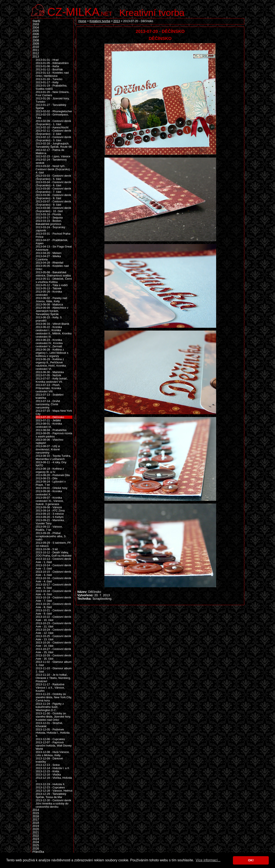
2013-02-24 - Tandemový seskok (51, 161)
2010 (36, 47)
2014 (36, 810)
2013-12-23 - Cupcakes (50, 787)
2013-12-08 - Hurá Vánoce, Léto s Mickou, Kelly (53, 754)
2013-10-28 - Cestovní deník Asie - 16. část (53, 657)
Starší (36, 21)
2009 (36, 44)
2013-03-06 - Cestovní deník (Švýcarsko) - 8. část (53, 197)
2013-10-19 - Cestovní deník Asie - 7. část (53, 599)
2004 (36, 28)
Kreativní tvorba (152, 13)
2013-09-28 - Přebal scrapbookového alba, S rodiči (51, 536)
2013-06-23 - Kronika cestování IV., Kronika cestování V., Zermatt (49, 343)
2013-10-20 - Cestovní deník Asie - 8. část (53, 605)
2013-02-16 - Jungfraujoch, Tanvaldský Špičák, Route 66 (54, 145)
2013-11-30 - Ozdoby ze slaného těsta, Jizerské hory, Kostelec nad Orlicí (53, 717)
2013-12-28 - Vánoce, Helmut (54, 791)
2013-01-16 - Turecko (49, 79)
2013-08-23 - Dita (47, 478)
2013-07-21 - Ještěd (48, 420)
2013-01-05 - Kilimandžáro (52, 63)
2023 (36, 839)
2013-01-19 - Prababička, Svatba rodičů (51, 87)
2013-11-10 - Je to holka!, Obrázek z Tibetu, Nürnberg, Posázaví (53, 678)
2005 (36, 31)
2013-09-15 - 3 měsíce (50, 514)
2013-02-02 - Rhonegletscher (54, 111)
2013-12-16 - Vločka (48, 775)
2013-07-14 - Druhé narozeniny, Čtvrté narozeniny (48, 404)
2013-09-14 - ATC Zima (50, 511)
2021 (36, 832)
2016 (36, 816)
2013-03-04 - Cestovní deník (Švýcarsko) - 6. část (53, 184)
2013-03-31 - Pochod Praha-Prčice (53, 235)
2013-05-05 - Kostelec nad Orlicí (52, 267)
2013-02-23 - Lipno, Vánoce (53, 156)
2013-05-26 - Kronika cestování (49, 293)
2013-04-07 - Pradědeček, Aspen (52, 242)
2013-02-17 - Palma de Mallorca (50, 152)
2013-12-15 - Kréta (47, 771)
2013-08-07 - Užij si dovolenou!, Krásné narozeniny (48, 449)
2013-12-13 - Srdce (48, 765)
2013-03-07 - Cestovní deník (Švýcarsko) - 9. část (53, 203)
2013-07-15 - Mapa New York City (54, 412)
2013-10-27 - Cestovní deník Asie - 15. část (53, 651)
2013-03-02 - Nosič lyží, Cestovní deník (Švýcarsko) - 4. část (54, 169)
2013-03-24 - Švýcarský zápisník (50, 229)
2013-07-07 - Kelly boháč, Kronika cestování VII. (52, 380)
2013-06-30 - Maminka (50, 372)
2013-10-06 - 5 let (47, 549)
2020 (36, 829)
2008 (36, 40)
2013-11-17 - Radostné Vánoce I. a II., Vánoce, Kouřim (50, 688)
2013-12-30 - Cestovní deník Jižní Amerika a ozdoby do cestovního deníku (53, 804)
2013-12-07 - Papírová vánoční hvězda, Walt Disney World (54, 746)
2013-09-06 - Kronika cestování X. (49, 493)
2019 (36, 826)
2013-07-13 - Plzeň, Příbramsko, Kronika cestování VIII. (48, 388)
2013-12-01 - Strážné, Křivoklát (49, 725)
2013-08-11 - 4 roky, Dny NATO (51, 464)
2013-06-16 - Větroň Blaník (52, 324)
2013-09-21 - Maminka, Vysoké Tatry (50, 522)
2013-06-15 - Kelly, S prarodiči (49, 319)
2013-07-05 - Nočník (48, 375)
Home (82, 21)
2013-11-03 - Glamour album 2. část (54, 670)
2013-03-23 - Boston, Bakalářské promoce (49, 222)
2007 (36, 37)
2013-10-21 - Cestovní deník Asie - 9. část (53, 612)
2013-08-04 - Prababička (51, 430)
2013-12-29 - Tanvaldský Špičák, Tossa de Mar (51, 795)
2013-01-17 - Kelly (47, 82)
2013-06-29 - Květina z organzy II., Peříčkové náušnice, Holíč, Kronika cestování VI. (51, 364)
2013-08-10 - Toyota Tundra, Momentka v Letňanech (53, 457)
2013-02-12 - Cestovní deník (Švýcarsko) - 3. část (53, 139)
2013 (117, 21)
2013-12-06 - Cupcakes (50, 739)
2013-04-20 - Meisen (49, 253)
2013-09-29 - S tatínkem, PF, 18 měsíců (53, 544)
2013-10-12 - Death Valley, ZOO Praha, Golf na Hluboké (54, 554)
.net (80, 11)
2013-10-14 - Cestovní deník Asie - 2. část (53, 567)
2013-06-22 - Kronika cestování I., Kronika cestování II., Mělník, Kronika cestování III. (54, 332)
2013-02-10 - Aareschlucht (52, 127)
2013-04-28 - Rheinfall (50, 263)
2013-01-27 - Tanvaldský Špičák (51, 106)
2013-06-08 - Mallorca (49, 304)
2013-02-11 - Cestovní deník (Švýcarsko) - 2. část (53, 132)
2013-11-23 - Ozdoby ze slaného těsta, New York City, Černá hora (54, 697)
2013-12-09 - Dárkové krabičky (49, 760)
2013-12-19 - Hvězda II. (50, 784)
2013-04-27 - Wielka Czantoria (48, 258)
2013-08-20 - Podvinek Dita (53, 475)
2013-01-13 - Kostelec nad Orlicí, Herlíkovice (52, 74)
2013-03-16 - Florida (48, 214)
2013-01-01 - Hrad (47, 60)
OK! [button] (251, 860)
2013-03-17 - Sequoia (49, 218)
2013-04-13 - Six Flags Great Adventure (54, 248)
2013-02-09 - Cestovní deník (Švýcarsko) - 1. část (53, 123)
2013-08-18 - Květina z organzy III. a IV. (50, 470)
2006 (36, 34)
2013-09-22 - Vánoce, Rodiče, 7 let (49, 528)
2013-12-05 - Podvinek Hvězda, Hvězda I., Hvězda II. (53, 733)
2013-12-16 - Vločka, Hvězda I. (54, 779)
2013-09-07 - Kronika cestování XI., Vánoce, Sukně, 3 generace (50, 501)
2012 (36, 53)
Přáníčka (38, 852)
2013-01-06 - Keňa (47, 66)
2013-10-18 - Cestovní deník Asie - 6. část (53, 593)
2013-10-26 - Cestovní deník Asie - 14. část (53, 644)
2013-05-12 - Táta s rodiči (52, 285)
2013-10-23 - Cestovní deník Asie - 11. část (53, 625)
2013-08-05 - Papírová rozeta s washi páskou (54, 435)
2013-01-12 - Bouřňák (49, 69)
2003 (36, 24)
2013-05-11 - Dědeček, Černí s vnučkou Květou (54, 280)
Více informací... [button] (208, 860)
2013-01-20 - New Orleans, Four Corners (53, 94)
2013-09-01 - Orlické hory (52, 488)
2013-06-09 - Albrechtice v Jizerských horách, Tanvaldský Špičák (52, 311)
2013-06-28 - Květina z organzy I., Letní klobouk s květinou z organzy (52, 353)
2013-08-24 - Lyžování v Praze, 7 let (51, 483)
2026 (36, 849)
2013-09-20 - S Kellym (50, 517)
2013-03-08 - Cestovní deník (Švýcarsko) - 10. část (53, 209)
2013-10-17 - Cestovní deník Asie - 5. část (53, 586)
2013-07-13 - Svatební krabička (50, 396)
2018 (36, 823)
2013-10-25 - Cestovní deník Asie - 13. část (53, 638)
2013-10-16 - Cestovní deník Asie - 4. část (53, 580)
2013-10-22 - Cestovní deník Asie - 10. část (53, 618)
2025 (36, 845)
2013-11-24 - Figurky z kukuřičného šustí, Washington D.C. (50, 707)
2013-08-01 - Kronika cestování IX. (49, 425)
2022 (36, 836)
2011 (36, 50)
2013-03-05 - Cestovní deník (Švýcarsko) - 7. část (53, 190)
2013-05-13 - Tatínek (49, 288)
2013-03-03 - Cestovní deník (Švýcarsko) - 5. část (53, 177)
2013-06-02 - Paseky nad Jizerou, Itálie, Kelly (51, 300)
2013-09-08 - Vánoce (49, 507)
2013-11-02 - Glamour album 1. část (54, 663)
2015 (36, 813)
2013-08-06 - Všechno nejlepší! (50, 441)
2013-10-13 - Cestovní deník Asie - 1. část (53, 560)
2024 (36, 842)
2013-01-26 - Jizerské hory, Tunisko (53, 100)
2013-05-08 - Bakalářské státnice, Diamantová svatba (53, 274)
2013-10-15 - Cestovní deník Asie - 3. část (53, 573)
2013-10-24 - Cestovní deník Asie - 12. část (53, 631)
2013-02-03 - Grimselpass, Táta (52, 116)
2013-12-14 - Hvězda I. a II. (53, 768)
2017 (36, 820)
